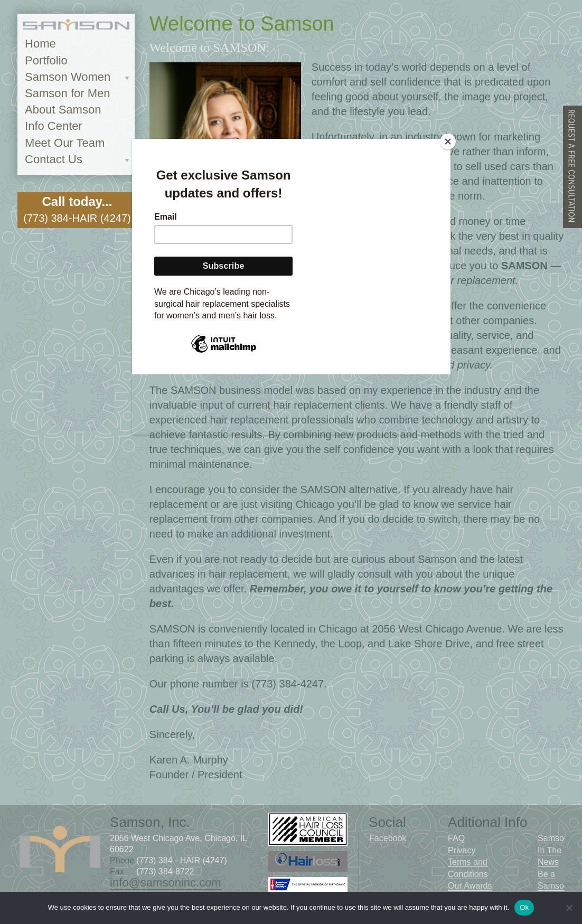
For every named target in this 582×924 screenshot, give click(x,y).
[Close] (448, 142)
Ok (524, 907)
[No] (569, 908)
